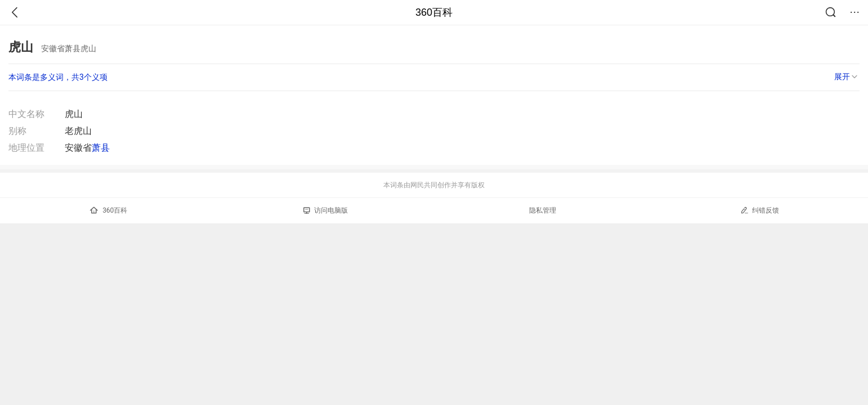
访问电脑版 (326, 210)
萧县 (101, 148)
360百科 (434, 12)
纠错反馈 (760, 210)
